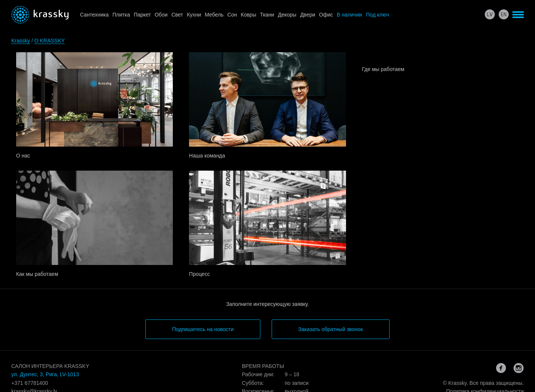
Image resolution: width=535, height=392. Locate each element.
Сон (232, 15)
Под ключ (378, 15)
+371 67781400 (30, 383)
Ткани (267, 15)
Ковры (249, 15)
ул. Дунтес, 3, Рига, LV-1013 (45, 374)
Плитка (121, 15)
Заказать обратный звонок (331, 329)
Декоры (287, 15)
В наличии (349, 15)
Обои (161, 15)
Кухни (194, 15)
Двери (308, 15)
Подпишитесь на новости (203, 329)
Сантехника (94, 15)
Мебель (214, 15)
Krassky (21, 41)
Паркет (142, 15)
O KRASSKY (49, 41)
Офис (326, 15)
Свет (177, 15)
